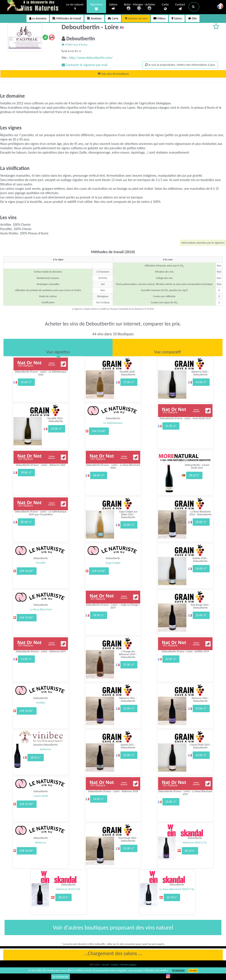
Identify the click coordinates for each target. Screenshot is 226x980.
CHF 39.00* (27, 618)
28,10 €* (190, 851)
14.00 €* (26, 659)
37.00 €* (129, 665)
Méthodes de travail (67, 18)
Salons (113, 7)
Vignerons (96, 7)
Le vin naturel (75, 7)
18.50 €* (99, 615)
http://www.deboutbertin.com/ (91, 58)
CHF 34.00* (27, 571)
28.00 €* (201, 522)
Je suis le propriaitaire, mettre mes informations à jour (180, 65)
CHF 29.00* (99, 431)
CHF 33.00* (99, 571)
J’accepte (193, 971)
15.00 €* (26, 382)
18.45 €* (36, 757)
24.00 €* (201, 382)
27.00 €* (129, 382)
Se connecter (61, 977)
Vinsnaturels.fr (35, 6)
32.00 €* (129, 755)
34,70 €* (172, 897)
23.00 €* (201, 615)
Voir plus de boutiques (113, 74)
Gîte (192, 18)
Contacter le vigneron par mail (85, 65)
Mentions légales (128, 965)
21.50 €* (171, 426)
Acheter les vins (136, 18)
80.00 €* (26, 522)
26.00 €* (99, 475)
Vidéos (160, 18)
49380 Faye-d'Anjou (75, 45)
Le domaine (38, 18)
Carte (165, 7)
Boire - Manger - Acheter (140, 7)
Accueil (106, 965)
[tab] (58, 348)
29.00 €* (57, 429)
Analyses (94, 18)
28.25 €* (194, 475)
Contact (180, 7)
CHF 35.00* (27, 804)
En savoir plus (178, 971)
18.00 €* (26, 472)
